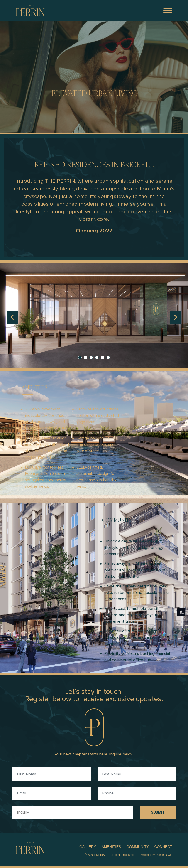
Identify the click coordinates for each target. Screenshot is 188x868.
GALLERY (88, 847)
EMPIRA (99, 855)
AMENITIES (111, 847)
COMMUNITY (138, 847)
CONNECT (163, 847)
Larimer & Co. (164, 855)
